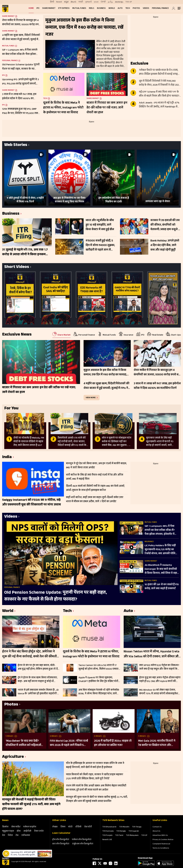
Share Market (49, 8)
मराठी (81, 2)
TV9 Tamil (119, 836)
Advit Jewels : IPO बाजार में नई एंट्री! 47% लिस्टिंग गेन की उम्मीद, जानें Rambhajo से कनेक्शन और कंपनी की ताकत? (159, 105)
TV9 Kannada (108, 831)
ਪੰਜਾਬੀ (103, 2)
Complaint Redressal (161, 844)
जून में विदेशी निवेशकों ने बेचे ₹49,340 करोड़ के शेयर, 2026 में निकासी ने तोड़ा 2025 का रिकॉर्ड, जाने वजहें (159, 83)
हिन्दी (52, 2)
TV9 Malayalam (132, 836)
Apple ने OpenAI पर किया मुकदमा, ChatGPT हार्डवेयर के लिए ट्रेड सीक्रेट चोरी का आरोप (98, 680)
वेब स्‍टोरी (88, 827)
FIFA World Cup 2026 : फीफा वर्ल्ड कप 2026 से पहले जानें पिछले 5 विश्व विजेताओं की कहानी (69, 743)
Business (101, 8)
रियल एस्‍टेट (39, 831)
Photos (136, 8)
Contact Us (157, 827)
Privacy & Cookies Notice (163, 840)
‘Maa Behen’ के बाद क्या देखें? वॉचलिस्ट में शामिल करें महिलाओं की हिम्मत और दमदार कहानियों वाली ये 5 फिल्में (23, 743)
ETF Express (64, 8)
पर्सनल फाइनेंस (30, 827)
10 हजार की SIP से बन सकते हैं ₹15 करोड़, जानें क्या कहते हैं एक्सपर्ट (162, 587)
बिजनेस (5, 827)
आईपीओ (27, 831)
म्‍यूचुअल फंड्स (8, 831)
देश (4, 835)
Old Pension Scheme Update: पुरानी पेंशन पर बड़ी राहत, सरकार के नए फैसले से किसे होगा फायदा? (56, 596)
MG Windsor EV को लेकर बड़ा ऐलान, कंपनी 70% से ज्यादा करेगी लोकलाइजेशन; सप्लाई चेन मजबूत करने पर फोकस (160, 692)
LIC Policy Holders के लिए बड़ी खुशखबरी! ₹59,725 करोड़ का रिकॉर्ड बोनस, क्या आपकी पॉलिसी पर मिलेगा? (161, 550)
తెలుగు (73, 2)
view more (91, 398)
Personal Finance (160, 8)
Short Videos (17, 267)
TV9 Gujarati (134, 831)
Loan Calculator (61, 833)
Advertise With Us (160, 836)
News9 (59, 2)
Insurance (149, 542)
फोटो (70, 827)
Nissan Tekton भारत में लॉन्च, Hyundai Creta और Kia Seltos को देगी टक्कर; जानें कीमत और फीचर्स (152, 654)
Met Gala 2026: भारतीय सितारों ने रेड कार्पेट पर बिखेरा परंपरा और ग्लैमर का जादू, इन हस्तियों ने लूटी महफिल (157, 743)
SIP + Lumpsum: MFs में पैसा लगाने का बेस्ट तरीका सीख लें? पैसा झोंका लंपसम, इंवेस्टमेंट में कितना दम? (160, 530)
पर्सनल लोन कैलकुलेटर (82, 840)
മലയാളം (119, 2)
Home (31, 8)
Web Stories (16, 145)
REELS (92, 8)
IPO (38, 8)
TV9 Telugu (137, 827)
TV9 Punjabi (107, 836)
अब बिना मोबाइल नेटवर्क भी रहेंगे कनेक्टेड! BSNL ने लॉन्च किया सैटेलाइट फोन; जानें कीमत (99, 692)
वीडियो (78, 827)
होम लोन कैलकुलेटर (61, 840)
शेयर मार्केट (16, 827)
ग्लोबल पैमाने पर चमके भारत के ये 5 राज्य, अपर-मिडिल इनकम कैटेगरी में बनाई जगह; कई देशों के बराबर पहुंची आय (158, 72)
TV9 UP (144, 836)
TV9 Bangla (121, 831)
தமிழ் (110, 2)
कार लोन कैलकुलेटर (61, 844)
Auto (120, 8)
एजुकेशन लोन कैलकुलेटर (83, 844)
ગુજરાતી (88, 2)
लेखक (55, 827)
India (7, 457)
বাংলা (96, 2)
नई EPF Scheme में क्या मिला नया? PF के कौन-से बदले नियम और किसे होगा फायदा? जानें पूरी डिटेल (159, 94)
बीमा (19, 831)
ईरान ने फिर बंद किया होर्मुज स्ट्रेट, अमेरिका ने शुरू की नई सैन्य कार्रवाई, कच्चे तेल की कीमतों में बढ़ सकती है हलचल (29, 654)
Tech (128, 8)
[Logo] (6, 865)
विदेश (10, 835)
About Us (156, 831)
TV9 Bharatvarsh (109, 827)
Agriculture (13, 757)
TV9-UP (129, 2)
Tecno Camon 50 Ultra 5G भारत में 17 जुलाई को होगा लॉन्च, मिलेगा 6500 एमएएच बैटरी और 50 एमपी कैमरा (99, 667)
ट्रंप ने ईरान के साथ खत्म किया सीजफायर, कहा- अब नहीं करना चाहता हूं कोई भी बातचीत (38, 680)
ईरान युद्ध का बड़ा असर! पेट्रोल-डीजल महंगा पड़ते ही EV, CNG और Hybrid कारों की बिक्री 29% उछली (160, 680)
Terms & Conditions (161, 848)
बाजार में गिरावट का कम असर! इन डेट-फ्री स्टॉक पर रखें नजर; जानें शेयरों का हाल (107, 108)
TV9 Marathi (124, 827)
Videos (146, 8)
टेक (17, 835)
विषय (63, 827)
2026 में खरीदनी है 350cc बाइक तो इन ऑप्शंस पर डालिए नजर (113, 743)
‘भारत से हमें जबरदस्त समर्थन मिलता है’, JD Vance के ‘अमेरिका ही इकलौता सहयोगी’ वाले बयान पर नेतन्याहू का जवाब (38, 692)
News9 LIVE (107, 840)
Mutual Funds (79, 8)
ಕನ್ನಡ (66, 2)
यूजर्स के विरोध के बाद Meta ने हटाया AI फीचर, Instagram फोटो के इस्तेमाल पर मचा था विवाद (63, 108)
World (112, 8)
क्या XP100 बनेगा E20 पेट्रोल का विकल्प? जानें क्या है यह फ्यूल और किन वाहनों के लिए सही (159, 667)
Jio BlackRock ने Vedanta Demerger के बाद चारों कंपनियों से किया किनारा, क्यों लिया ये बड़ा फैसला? (161, 569)
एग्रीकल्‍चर (26, 835)
